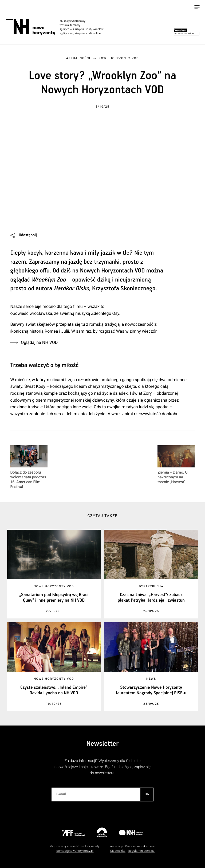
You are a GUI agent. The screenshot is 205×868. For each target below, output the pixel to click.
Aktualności (78, 58)
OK (147, 794)
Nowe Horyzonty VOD (119, 58)
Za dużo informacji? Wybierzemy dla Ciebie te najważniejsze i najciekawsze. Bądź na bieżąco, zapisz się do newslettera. (102, 767)
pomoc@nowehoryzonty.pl (75, 851)
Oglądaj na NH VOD (39, 342)
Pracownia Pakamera (140, 846)
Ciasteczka (118, 851)
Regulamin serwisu (141, 851)
